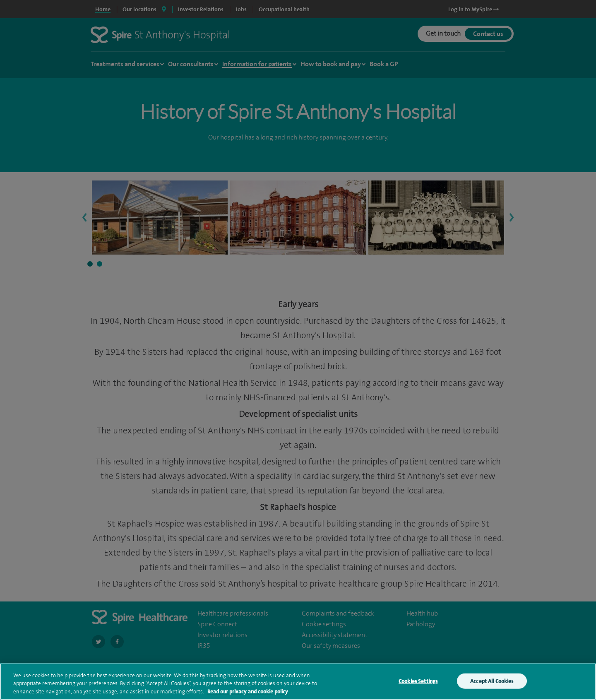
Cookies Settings (418, 683)
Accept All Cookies (492, 683)
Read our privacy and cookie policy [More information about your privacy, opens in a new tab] (248, 694)
